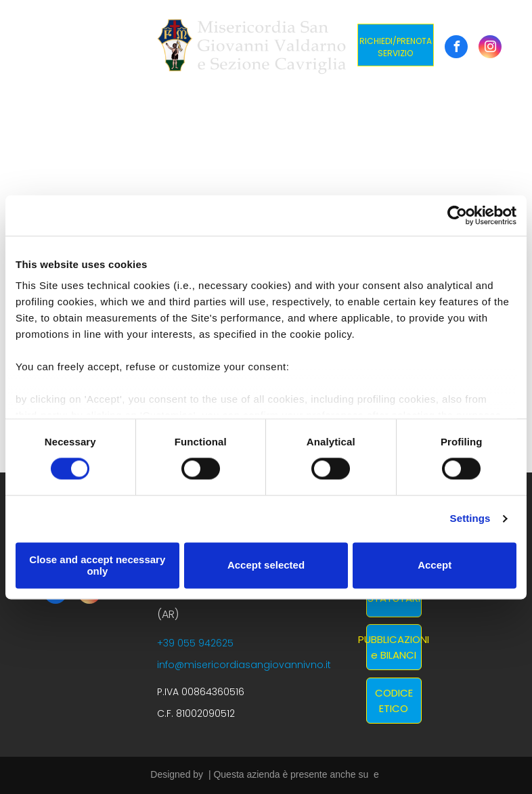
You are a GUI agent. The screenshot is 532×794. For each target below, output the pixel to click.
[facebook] (456, 48)
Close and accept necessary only (97, 565)
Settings (470, 519)
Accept (435, 566)
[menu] (30, 46)
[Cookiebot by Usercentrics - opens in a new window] (457, 215)
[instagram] (490, 48)
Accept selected (266, 566)
